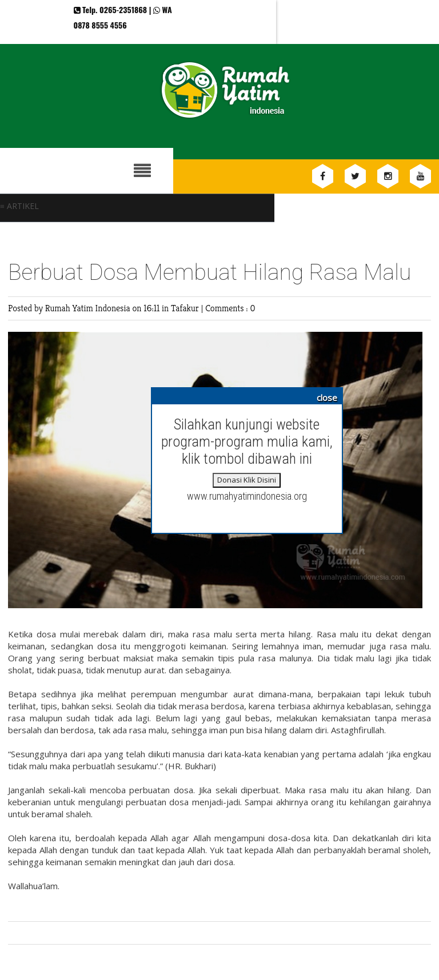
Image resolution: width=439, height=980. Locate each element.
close (327, 397)
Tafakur (186, 308)
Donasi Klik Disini (247, 480)
